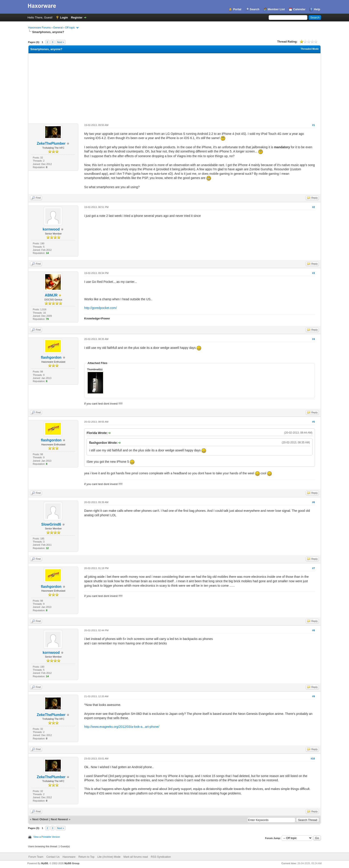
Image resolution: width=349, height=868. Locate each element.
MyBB (45, 863)
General (58, 28)
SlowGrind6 (51, 524)
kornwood (51, 229)
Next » (61, 42)
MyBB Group (72, 863)
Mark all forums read (136, 857)
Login (64, 17)
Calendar (299, 9)
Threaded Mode (310, 49)
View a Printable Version (47, 837)
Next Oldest (40, 819)
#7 (313, 568)
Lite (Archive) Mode (109, 857)
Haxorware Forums (39, 28)
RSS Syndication (161, 857)
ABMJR (51, 295)
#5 (313, 422)
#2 (313, 207)
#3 (313, 273)
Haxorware (69, 857)
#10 (313, 759)
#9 (313, 696)
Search (255, 9)
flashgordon (51, 357)
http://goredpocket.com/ (100, 308)
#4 (313, 339)
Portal (237, 9)
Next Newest (59, 819)
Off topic (70, 28)
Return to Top (86, 857)
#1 (313, 125)
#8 (313, 630)
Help (317, 9)
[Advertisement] (174, 87)
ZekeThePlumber (51, 143)
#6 (313, 502)
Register (77, 17)
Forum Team (36, 857)
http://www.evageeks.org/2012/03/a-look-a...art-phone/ (122, 727)
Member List (276, 9)
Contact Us (53, 857)
